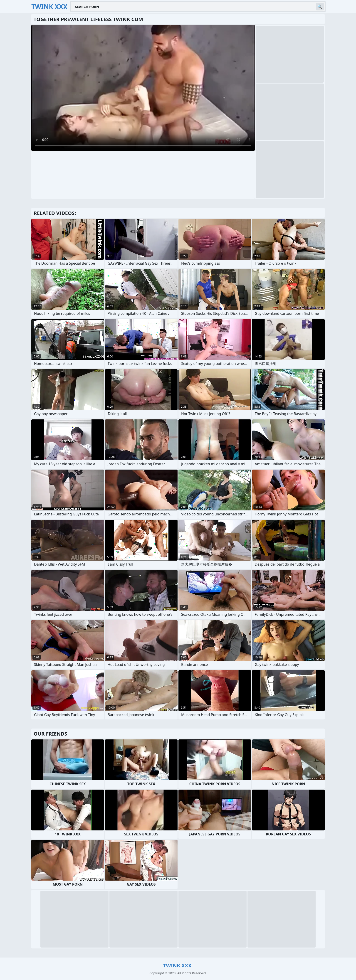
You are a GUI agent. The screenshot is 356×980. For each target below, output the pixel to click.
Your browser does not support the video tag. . (143, 88)
